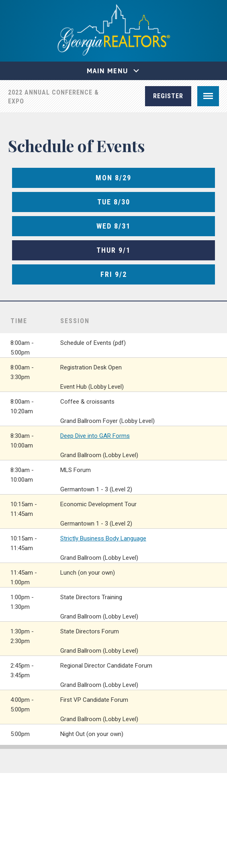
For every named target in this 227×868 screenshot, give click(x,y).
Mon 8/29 (113, 178)
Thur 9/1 (113, 250)
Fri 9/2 (114, 274)
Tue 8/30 (114, 202)
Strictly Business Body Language (103, 538)
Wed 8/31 (113, 226)
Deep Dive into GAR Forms (95, 436)
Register (168, 96)
